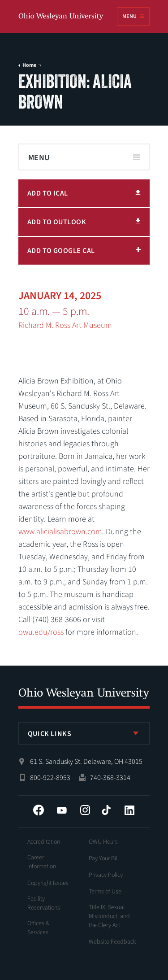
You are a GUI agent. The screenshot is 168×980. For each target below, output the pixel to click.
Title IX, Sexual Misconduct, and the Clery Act (109, 916)
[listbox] (84, 733)
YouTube (62, 810)
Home (29, 65)
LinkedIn (129, 810)
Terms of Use (105, 892)
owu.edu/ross (41, 632)
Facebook (39, 810)
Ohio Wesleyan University (61, 17)
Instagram (85, 810)
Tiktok (106, 810)
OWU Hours (103, 842)
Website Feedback (112, 942)
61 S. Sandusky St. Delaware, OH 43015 (86, 762)
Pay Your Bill (104, 858)
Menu (129, 16)
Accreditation (44, 842)
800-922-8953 (50, 778)
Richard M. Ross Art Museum (65, 325)
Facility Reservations (44, 903)
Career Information (42, 862)
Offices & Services (38, 928)
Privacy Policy (106, 875)
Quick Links (50, 734)
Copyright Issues (48, 883)
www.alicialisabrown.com (60, 532)
